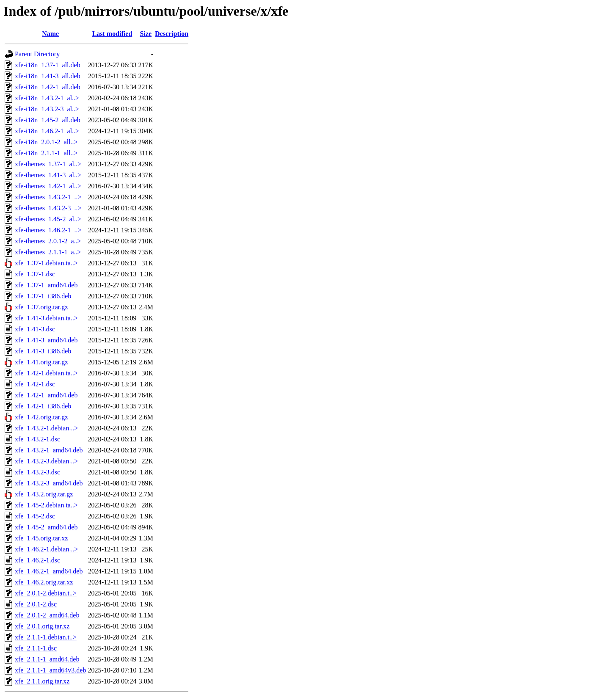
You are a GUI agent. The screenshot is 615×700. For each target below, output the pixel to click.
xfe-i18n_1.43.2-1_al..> (47, 98)
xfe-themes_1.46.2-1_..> (48, 230)
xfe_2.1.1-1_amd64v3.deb (50, 670)
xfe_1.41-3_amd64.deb (46, 340)
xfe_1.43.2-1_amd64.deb (49, 450)
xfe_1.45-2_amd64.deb (46, 527)
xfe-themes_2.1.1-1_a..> (48, 252)
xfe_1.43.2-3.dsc (37, 472)
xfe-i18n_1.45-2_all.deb (48, 120)
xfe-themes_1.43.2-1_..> (48, 197)
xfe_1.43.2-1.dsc (37, 439)
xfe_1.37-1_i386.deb (43, 296)
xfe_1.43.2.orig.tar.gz (44, 494)
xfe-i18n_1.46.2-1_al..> (47, 131)
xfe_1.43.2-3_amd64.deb (49, 483)
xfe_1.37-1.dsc (35, 274)
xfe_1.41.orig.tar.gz (41, 362)
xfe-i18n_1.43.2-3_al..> (47, 109)
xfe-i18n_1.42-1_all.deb (48, 87)
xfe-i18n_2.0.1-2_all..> (46, 142)
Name (50, 34)
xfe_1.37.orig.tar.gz (41, 307)
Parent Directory (37, 54)
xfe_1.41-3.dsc (35, 329)
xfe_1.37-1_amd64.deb (46, 285)
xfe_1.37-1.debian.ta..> (46, 263)
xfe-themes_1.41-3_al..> (48, 175)
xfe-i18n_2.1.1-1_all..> (46, 153)
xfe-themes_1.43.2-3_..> (48, 208)
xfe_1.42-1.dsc (35, 384)
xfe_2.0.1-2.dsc (36, 604)
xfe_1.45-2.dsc (35, 516)
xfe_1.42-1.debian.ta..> (46, 373)
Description (172, 34)
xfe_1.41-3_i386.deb (43, 351)
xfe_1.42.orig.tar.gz (41, 417)
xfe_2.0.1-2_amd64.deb (47, 615)
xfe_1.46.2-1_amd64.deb (49, 571)
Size (146, 34)
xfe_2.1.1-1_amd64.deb (47, 659)
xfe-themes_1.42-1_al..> (48, 186)
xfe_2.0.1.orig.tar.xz (42, 626)
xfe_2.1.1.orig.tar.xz (42, 681)
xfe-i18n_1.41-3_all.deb (48, 76)
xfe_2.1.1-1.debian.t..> (46, 637)
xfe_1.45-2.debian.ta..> (46, 505)
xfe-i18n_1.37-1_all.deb (48, 65)
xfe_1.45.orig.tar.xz (41, 538)
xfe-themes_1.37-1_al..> (48, 164)
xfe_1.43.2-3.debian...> (46, 461)
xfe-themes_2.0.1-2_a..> (48, 241)
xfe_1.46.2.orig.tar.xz (44, 582)
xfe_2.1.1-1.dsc (36, 648)
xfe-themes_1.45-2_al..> (48, 219)
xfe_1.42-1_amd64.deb (46, 395)
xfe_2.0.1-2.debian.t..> (46, 593)
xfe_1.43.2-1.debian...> (46, 428)
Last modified (112, 34)
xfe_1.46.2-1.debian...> (46, 549)
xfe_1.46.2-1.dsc (37, 560)
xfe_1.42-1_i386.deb (43, 406)
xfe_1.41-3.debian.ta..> (46, 318)
